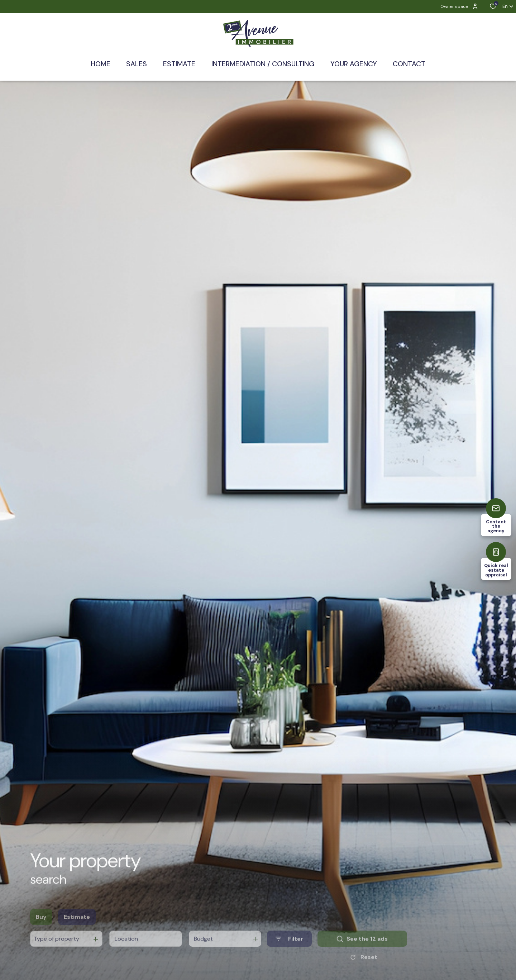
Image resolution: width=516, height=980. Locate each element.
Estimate (77, 928)
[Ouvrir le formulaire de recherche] (289, 950)
